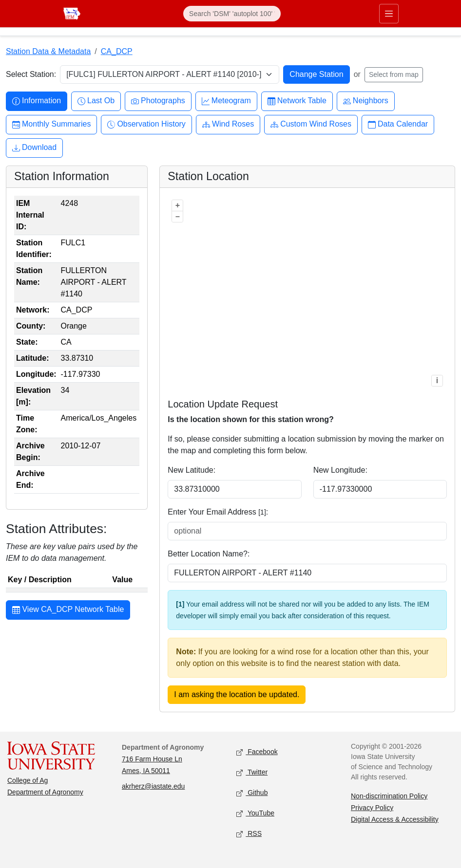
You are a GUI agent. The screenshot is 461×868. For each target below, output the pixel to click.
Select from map (394, 74)
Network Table (297, 101)
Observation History (146, 124)
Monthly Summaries (51, 124)
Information (37, 101)
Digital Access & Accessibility (395, 819)
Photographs (158, 101)
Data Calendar (398, 124)
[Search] (232, 14)
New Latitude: (192, 470)
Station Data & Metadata (48, 51)
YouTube (255, 813)
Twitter (252, 772)
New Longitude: (340, 470)
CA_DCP (117, 51)
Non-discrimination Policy (389, 796)
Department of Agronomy (45, 792)
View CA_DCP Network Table (68, 610)
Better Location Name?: (209, 554)
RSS (249, 834)
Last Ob (96, 101)
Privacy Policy (372, 808)
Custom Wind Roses (311, 124)
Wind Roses (228, 124)
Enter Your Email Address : (218, 512)
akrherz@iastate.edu (153, 786)
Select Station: (31, 74)
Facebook (257, 752)
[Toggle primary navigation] (389, 14)
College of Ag (28, 780)
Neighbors (366, 101)
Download (34, 148)
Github (252, 793)
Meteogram (226, 101)
